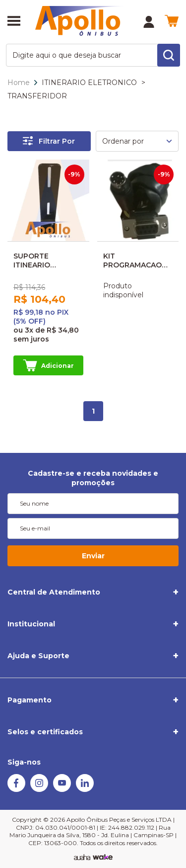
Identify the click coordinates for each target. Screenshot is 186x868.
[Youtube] (62, 789)
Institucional (31, 624)
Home (19, 83)
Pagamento (30, 700)
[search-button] (169, 55)
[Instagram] (39, 789)
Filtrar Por (49, 141)
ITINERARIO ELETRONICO (89, 83)
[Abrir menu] (14, 22)
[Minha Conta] (149, 22)
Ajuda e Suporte (38, 656)
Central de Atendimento (54, 592)
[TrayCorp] (103, 858)
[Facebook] (16, 789)
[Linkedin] (85, 789)
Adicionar (48, 365)
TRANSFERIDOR (37, 96)
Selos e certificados (45, 732)
